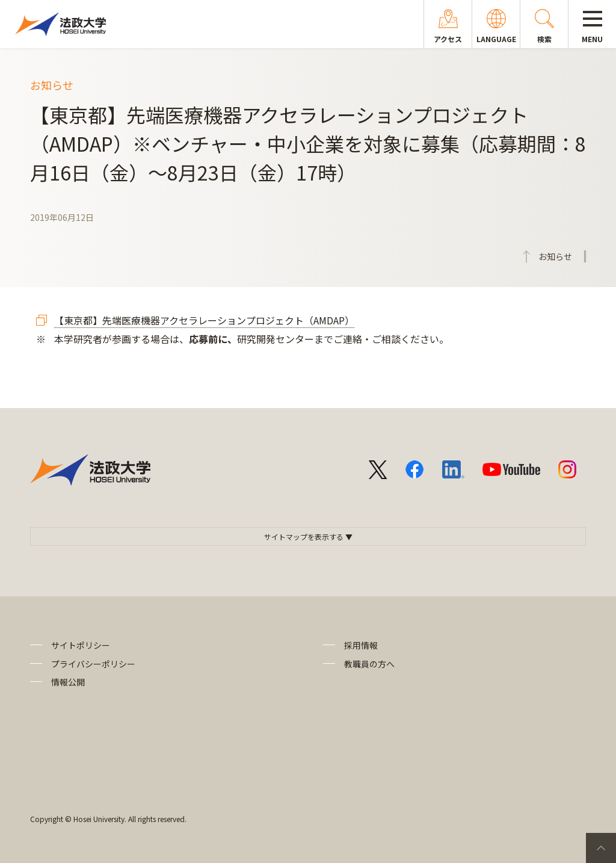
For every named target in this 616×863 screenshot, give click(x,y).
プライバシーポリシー (93, 664)
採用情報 (361, 645)
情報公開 (68, 682)
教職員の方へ (369, 664)
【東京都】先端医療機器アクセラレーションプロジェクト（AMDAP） (204, 320)
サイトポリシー (81, 645)
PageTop (601, 848)
